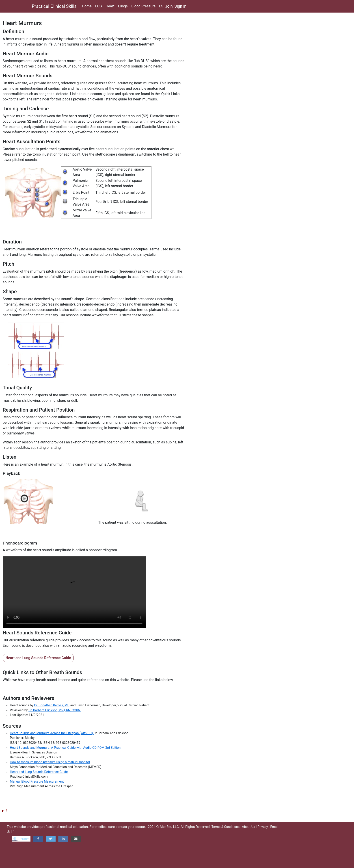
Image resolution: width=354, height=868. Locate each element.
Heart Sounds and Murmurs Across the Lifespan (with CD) (52, 733)
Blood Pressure (143, 6)
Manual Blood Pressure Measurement (37, 782)
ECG (99, 6)
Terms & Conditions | (227, 827)
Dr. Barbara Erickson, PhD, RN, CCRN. (55, 710)
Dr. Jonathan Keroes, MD (52, 705)
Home (87, 6)
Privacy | (264, 827)
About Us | (250, 827)
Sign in (181, 6)
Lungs (123, 6)
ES (161, 6)
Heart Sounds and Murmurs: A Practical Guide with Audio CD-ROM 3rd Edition (65, 748)
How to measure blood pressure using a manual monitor (50, 762)
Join (169, 6)
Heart (110, 6)
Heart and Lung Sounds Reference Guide (38, 658)
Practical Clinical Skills (54, 6)
